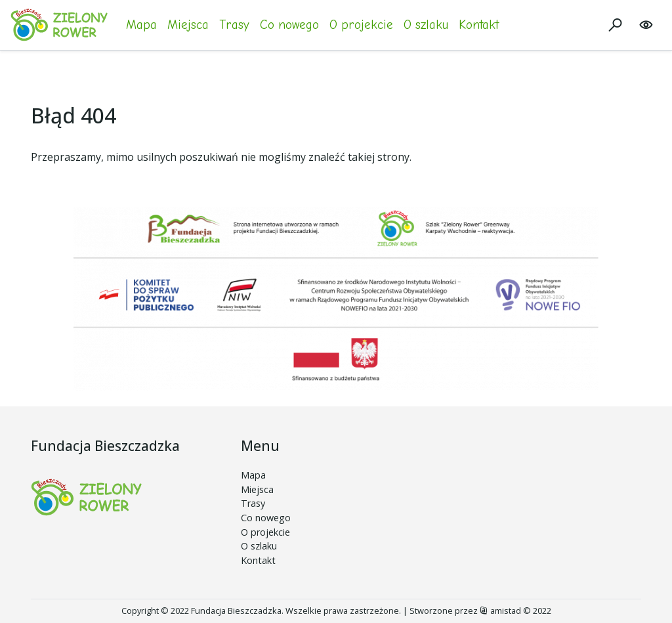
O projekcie (361, 25)
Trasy (234, 25)
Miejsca (188, 25)
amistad (500, 611)
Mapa (141, 25)
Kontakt (479, 25)
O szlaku (426, 25)
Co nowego (289, 25)
